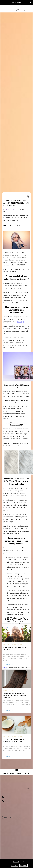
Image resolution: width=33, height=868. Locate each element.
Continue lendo (7, 665)
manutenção (20, 322)
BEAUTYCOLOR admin (19, 644)
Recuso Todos (23, 865)
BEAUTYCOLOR (10, 209)
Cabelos (8, 10)
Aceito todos (14, 865)
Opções (23, 862)
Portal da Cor (16, 9)
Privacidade (16, 862)
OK (28, 789)
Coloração (10, 627)
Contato (25, 10)
